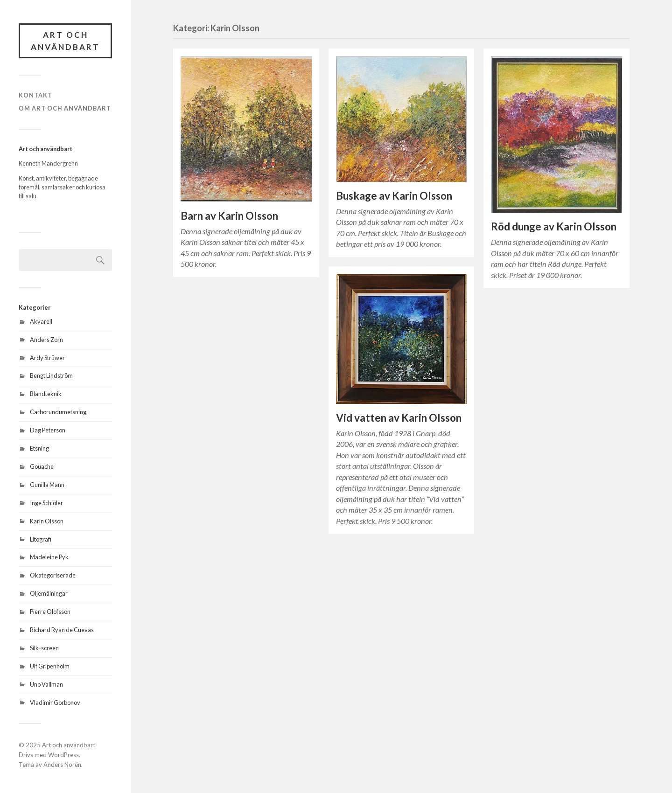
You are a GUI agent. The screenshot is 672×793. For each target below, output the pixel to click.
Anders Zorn (46, 340)
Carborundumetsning (58, 412)
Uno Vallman (46, 684)
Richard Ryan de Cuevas (62, 630)
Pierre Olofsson (50, 612)
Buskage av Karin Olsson (394, 196)
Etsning (39, 448)
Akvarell (41, 321)
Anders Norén (62, 765)
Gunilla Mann (47, 485)
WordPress (63, 755)
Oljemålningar (49, 593)
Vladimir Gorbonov (55, 703)
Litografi (41, 539)
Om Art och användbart (65, 108)
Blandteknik (46, 394)
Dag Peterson (48, 430)
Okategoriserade (53, 575)
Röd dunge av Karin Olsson (554, 226)
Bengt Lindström (51, 376)
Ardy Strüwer (47, 358)
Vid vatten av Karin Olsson (399, 418)
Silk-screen (44, 648)
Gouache (42, 466)
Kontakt (35, 95)
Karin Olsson (47, 521)
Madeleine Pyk (49, 557)
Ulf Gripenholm (50, 666)
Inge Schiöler (46, 503)
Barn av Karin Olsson (229, 216)
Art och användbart (65, 41)
